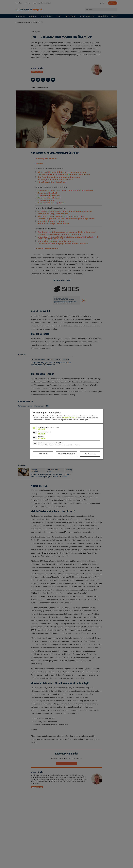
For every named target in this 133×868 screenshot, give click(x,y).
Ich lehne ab (43, 454)
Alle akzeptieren (90, 454)
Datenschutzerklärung (70, 418)
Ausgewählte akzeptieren (67, 454)
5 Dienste (42, 434)
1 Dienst (41, 429)
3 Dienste (42, 438)
